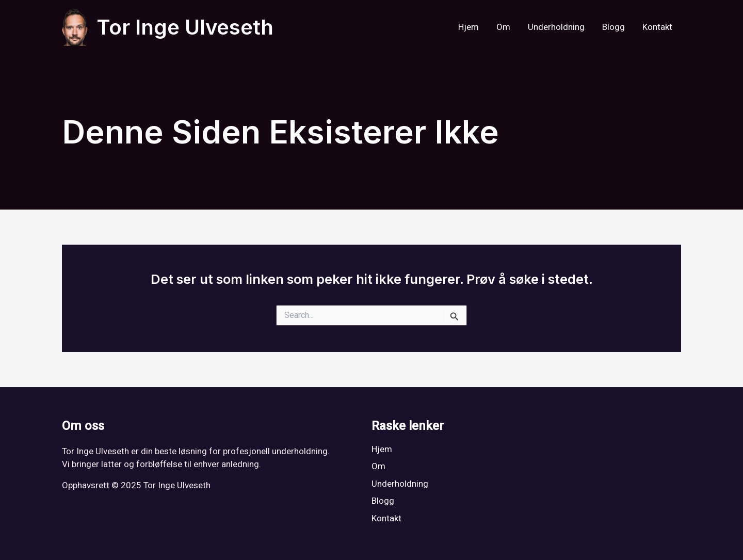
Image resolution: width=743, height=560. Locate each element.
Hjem (469, 27)
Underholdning (556, 27)
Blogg (613, 27)
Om (503, 27)
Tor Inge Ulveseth (185, 27)
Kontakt (657, 27)
